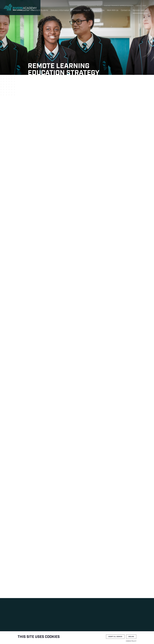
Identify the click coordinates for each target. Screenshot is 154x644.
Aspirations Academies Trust (89, 6)
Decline (131, 637)
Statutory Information (60, 10)
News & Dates (98, 10)
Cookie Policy (131, 641)
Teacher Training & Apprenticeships (119, 6)
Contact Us (125, 10)
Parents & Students (40, 10)
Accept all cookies (115, 637)
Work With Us (113, 10)
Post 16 (87, 10)
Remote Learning (140, 10)
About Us (25, 10)
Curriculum (76, 10)
